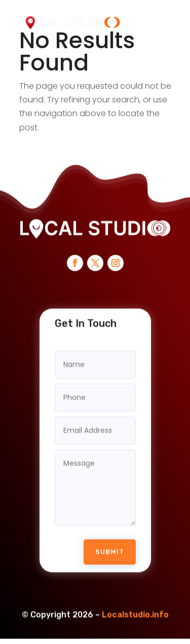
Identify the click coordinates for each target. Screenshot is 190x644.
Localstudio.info (135, 607)
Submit (110, 544)
